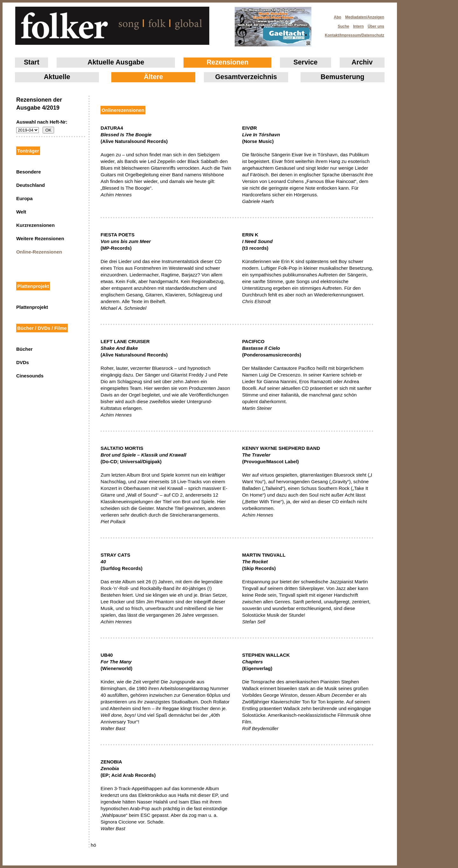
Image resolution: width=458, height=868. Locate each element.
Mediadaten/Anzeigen (365, 17)
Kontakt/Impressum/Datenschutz (352, 33)
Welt (21, 212)
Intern (358, 26)
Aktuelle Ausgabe (116, 62)
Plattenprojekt (32, 307)
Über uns (376, 26)
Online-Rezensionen (39, 252)
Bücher (24, 349)
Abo (338, 17)
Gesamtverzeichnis (246, 77)
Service (306, 62)
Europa (24, 198)
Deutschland (31, 185)
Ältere (153, 77)
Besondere (29, 172)
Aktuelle (57, 77)
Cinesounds (30, 376)
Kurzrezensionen (35, 225)
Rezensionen (227, 62)
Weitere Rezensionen (40, 238)
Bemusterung (342, 77)
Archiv (362, 62)
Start (32, 62)
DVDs (23, 362)
